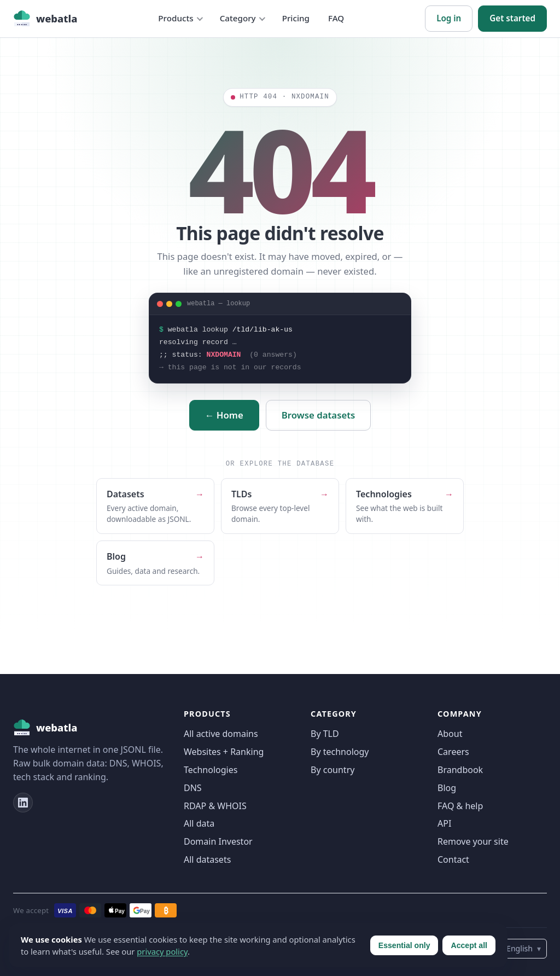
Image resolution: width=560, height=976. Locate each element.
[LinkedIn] (23, 803)
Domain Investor (218, 841)
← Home (224, 415)
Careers (453, 752)
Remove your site (473, 841)
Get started (512, 18)
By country (332, 770)
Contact (453, 859)
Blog (447, 788)
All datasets (207, 859)
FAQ (336, 18)
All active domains (221, 734)
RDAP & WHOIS (215, 806)
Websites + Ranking (224, 752)
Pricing (296, 18)
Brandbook (460, 770)
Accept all (469, 945)
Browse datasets (319, 415)
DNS (193, 788)
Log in (449, 18)
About (450, 734)
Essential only (404, 945)
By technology (340, 752)
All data (199, 823)
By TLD (325, 734)
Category (238, 18)
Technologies (211, 770)
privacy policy (162, 951)
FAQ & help (460, 806)
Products (176, 18)
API (444, 823)
